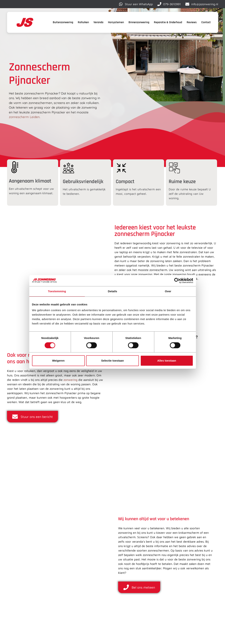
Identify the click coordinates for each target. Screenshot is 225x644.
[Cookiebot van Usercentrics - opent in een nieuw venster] (177, 281)
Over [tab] (168, 291)
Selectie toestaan (112, 361)
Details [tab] (113, 291)
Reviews (192, 22)
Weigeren (58, 361)
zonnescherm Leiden (24, 117)
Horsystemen (116, 22)
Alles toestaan (167, 361)
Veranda (98, 22)
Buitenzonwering (63, 22)
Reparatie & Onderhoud (168, 22)
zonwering (70, 380)
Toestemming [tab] (57, 291)
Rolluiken (83, 22)
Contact (206, 22)
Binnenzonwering (139, 22)
